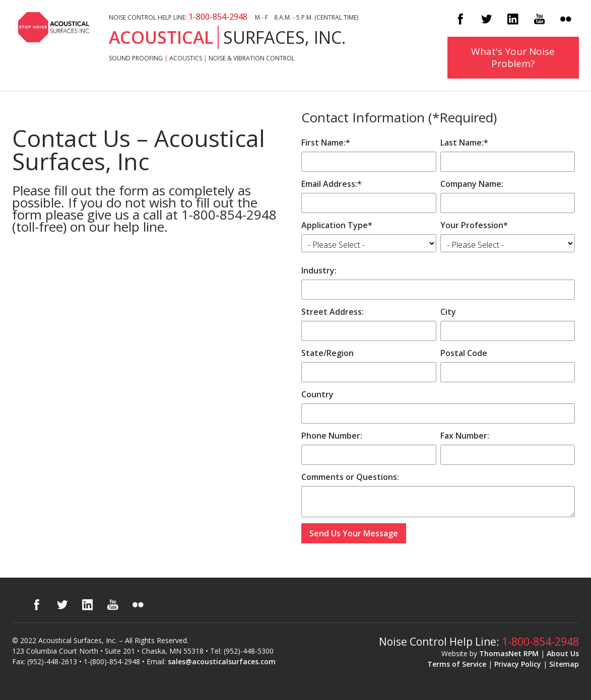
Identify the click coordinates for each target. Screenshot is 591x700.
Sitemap (564, 664)
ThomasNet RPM (509, 653)
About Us (563, 653)
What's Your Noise (513, 57)
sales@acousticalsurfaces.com (222, 661)
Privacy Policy (518, 664)
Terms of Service (457, 664)
